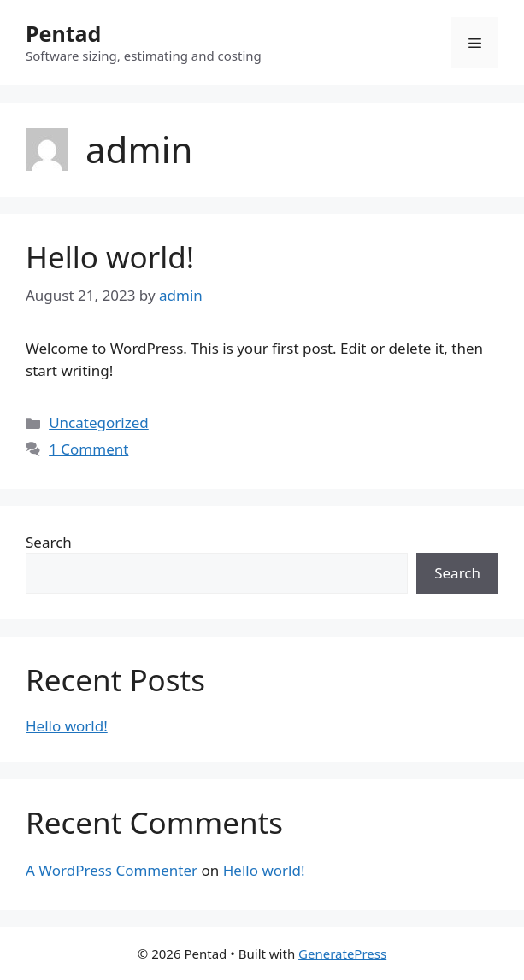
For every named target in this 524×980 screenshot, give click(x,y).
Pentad (63, 33)
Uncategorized (99, 423)
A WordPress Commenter (112, 870)
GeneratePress (342, 954)
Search (49, 542)
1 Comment (88, 449)
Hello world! (110, 257)
